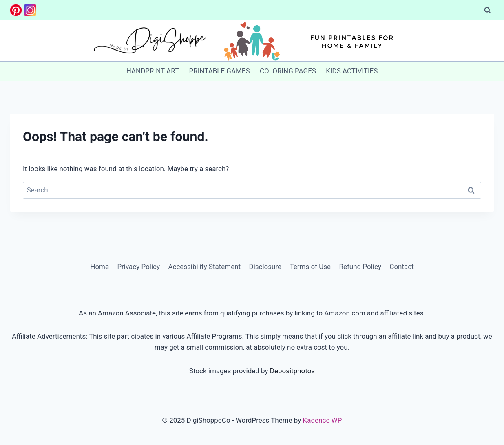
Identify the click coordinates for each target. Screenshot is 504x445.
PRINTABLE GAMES (219, 71)
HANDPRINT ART (153, 71)
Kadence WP (323, 420)
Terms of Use (310, 267)
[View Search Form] (487, 10)
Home (99, 267)
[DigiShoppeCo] (252, 41)
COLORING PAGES (288, 71)
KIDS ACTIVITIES (352, 71)
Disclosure (265, 267)
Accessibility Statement (204, 267)
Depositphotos (292, 371)
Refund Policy (360, 267)
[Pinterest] (16, 10)
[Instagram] (30, 10)
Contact (401, 267)
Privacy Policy (138, 267)
